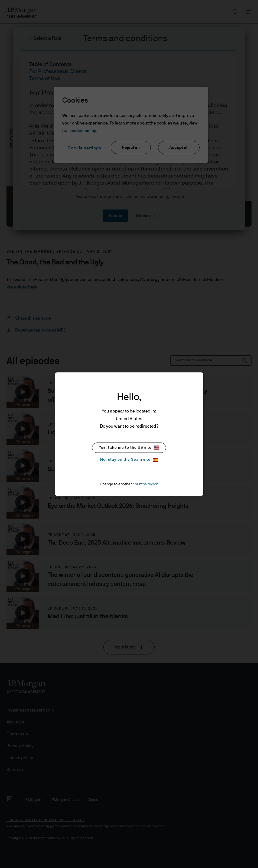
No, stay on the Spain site (129, 460)
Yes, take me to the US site (129, 448)
